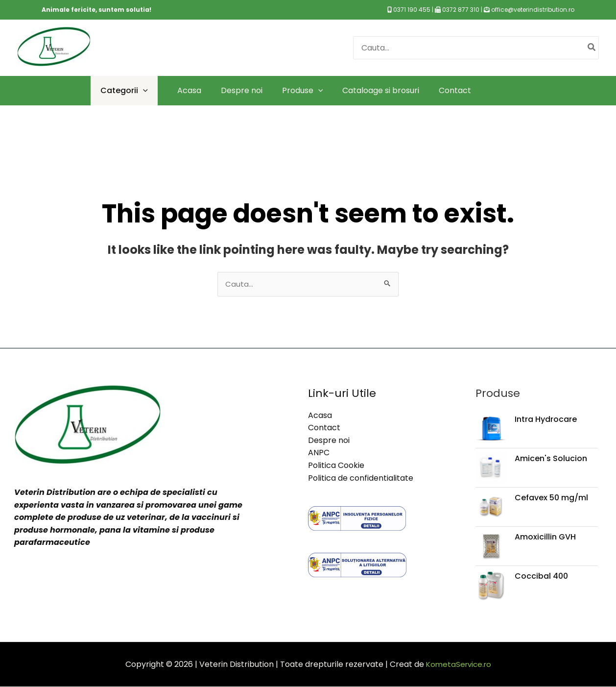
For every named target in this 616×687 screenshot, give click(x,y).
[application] (143, 90)
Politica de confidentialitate (361, 478)
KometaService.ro (459, 665)
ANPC (319, 454)
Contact (324, 429)
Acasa (320, 416)
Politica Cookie (336, 466)
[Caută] (592, 48)
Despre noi (329, 441)
